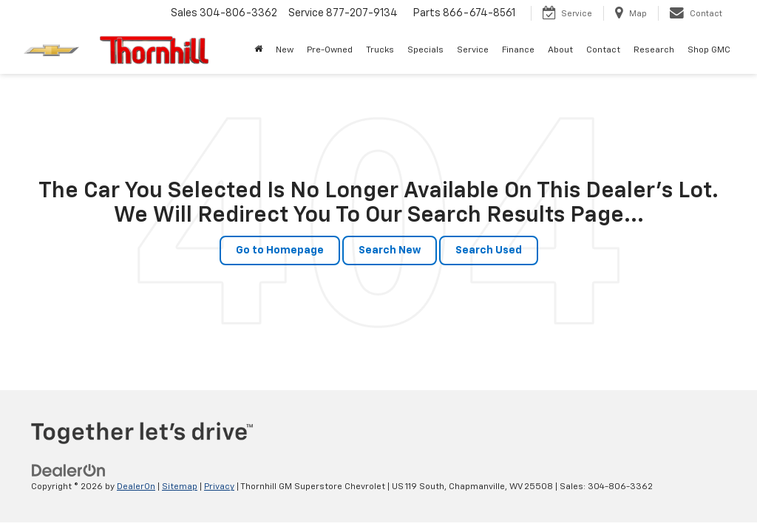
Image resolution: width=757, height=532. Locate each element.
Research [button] (654, 50)
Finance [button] (518, 50)
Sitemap (180, 487)
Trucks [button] (380, 50)
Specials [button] (425, 50)
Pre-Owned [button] (330, 50)
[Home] (258, 50)
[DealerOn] (69, 471)
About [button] (560, 50)
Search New (390, 250)
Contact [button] (603, 50)
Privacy (219, 487)
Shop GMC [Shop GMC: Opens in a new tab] (709, 50)
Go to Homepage (280, 250)
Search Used (489, 250)
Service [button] (473, 50)
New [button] (285, 50)
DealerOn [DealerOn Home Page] (136, 487)
